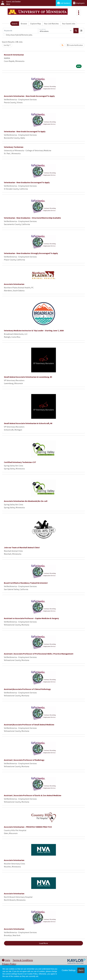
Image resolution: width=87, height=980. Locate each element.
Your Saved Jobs (69, 24)
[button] (81, 31)
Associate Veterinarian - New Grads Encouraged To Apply (29, 96)
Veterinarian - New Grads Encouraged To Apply (25, 131)
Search (15, 24)
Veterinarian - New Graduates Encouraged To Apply (27, 182)
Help (6, 960)
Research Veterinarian (14, 55)
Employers (79, 3)
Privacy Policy (9, 964)
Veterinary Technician (14, 147)
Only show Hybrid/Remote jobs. (19, 35)
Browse (24, 24)
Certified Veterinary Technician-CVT (20, 462)
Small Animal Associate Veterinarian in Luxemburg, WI (28, 377)
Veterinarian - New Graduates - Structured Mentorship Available (32, 218)
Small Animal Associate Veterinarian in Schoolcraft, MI (28, 423)
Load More (43, 943)
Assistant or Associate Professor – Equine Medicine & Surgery (31, 618)
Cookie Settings (69, 970)
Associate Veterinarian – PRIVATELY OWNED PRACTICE (28, 827)
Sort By (6, 45)
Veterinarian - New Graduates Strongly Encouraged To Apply (31, 253)
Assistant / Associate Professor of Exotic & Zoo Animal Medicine (33, 795)
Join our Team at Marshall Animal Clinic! (22, 547)
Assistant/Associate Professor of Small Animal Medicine (29, 725)
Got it (81, 970)
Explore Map (36, 24)
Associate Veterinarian (14, 284)
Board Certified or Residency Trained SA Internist (26, 583)
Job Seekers (64, 3)
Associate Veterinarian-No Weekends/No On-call (26, 501)
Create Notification (75, 45)
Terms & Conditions (23, 960)
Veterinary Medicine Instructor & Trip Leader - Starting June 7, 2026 (34, 330)
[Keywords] (21, 31)
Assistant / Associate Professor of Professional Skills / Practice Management (39, 654)
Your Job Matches (51, 24)
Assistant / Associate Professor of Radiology (24, 760)
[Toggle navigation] (79, 13)
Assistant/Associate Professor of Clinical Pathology (27, 689)
